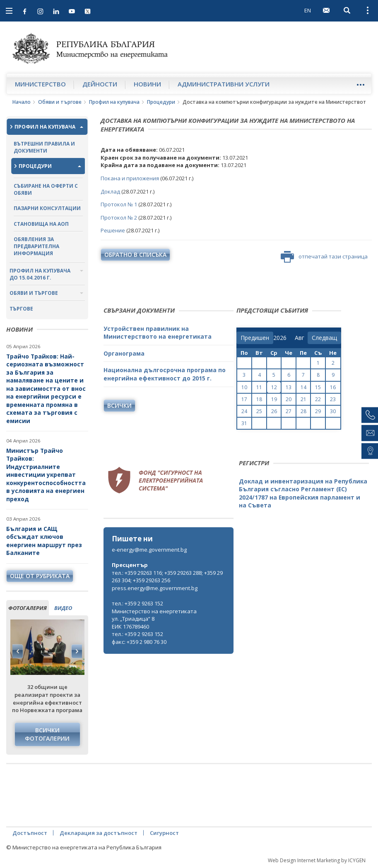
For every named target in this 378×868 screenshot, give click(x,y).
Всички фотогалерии (47, 734)
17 (244, 399)
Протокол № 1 (119, 204)
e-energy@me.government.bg (149, 550)
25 (259, 411)
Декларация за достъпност (99, 833)
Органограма (124, 353)
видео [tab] (63, 608)
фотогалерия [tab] (28, 608)
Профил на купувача (114, 102)
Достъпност (30, 833)
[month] (301, 338)
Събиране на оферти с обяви (46, 189)
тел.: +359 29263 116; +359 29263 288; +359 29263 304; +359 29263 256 (167, 577)
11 (259, 387)
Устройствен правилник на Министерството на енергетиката (158, 333)
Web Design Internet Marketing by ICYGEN (317, 860)
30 (333, 411)
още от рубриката (40, 576)
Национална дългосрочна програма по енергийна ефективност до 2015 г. (165, 374)
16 (333, 387)
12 (274, 387)
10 (244, 387)
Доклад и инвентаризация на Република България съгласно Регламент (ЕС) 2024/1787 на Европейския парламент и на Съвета (303, 493)
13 (289, 387)
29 (318, 411)
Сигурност (164, 833)
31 (244, 423)
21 (303, 399)
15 (318, 387)
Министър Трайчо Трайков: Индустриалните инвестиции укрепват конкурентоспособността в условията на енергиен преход (46, 475)
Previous (18, 651)
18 (259, 399)
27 (289, 411)
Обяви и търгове (60, 102)
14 (303, 387)
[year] (280, 338)
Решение (113, 230)
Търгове (21, 309)
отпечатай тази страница (324, 257)
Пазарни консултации (47, 208)
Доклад (111, 191)
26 (274, 411)
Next (77, 651)
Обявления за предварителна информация (36, 246)
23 (333, 399)
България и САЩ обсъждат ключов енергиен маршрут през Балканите (44, 541)
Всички (119, 405)
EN (308, 10)
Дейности (100, 84)
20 (289, 399)
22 (318, 399)
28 (303, 411)
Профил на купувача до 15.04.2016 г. (40, 274)
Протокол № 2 (119, 218)
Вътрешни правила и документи (44, 147)
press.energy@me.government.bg (155, 588)
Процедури (161, 102)
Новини (147, 84)
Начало (22, 102)
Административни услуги (224, 84)
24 (244, 411)
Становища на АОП (41, 224)
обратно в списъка (135, 255)
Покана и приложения (130, 178)
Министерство (40, 84)
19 (274, 399)
